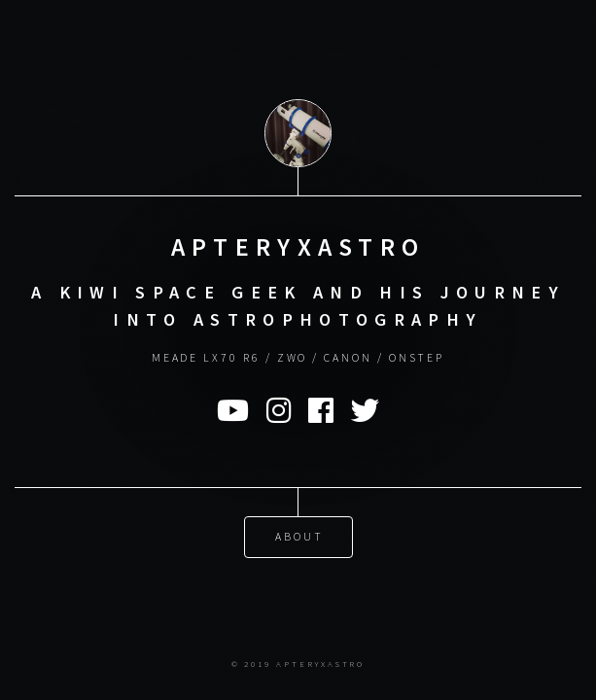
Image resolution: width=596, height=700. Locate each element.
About (299, 535)
